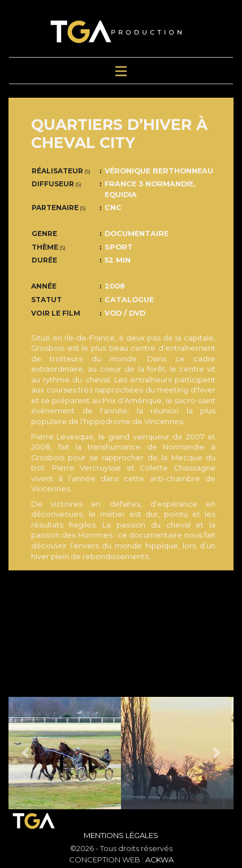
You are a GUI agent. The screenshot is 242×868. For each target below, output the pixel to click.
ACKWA (159, 860)
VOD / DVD (125, 313)
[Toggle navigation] (121, 71)
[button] (25, 753)
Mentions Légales (121, 835)
